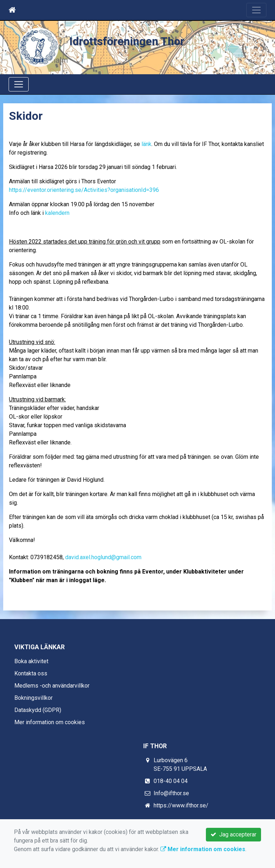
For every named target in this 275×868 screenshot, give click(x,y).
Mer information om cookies (50, 722)
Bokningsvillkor (33, 698)
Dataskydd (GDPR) (38, 710)
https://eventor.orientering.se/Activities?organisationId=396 (84, 190)
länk (146, 144)
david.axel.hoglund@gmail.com (103, 557)
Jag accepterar (233, 834)
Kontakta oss (31, 673)
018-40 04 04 (171, 781)
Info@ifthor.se (171, 793)
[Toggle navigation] (256, 10)
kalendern (57, 213)
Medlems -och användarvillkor (52, 686)
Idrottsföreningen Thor (127, 41)
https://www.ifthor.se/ (181, 805)
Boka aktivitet (31, 661)
